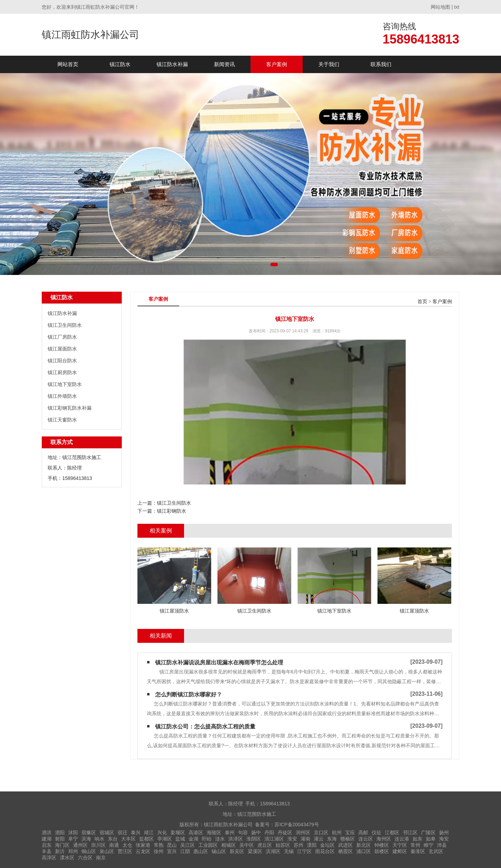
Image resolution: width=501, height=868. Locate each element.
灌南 (305, 839)
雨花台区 (325, 851)
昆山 (172, 845)
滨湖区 (273, 851)
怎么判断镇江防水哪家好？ (189, 695)
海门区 (62, 845)
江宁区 (304, 851)
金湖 (193, 839)
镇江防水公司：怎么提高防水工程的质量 (205, 727)
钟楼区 (382, 845)
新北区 (364, 845)
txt (457, 7)
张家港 (143, 845)
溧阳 (312, 845)
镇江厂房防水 (62, 337)
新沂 (60, 851)
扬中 (256, 833)
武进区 (345, 845)
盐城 (180, 839)
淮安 (292, 839)
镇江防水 (120, 64)
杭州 (337, 833)
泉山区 (107, 851)
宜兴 (172, 851)
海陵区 (214, 833)
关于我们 (329, 64)
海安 (444, 839)
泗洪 (47, 833)
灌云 (319, 839)
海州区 (384, 839)
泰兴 (136, 833)
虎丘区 (265, 845)
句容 (243, 833)
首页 (422, 302)
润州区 (303, 833)
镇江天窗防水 (62, 420)
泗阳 (60, 833)
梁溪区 (255, 851)
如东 (417, 839)
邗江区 (410, 833)
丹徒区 (285, 833)
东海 (332, 839)
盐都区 (146, 839)
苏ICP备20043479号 (297, 824)
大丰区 (128, 839)
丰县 (47, 851)
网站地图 (440, 7)
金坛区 (327, 845)
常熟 (159, 845)
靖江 (149, 833)
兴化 (162, 833)
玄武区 (436, 851)
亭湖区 (165, 839)
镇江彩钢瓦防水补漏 (70, 408)
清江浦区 (274, 839)
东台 (113, 839)
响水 (100, 839)
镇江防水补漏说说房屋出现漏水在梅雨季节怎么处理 (219, 662)
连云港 (402, 839)
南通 (114, 845)
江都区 (392, 833)
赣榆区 (348, 839)
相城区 (229, 845)
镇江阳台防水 (62, 361)
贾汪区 (125, 851)
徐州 (159, 851)
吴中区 (247, 845)
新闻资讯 (224, 64)
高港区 (196, 833)
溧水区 (67, 858)
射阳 (60, 839)
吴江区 (188, 845)
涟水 (220, 839)
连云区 (366, 839)
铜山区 (89, 851)
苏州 (299, 845)
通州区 (80, 845)
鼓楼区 (382, 851)
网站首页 (68, 64)
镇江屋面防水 (62, 349)
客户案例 (277, 64)
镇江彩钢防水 (172, 511)
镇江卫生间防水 (65, 325)
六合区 (85, 858)
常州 (415, 845)
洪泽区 (236, 839)
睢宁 (429, 845)
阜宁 (73, 839)
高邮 (363, 833)
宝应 (350, 833)
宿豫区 (89, 833)
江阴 (185, 851)
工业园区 (208, 845)
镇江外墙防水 (62, 396)
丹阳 (269, 833)
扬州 (444, 833)
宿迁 (122, 833)
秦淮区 (418, 851)
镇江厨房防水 (62, 372)
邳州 (73, 851)
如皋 (431, 839)
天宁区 (400, 845)
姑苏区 (283, 845)
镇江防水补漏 (172, 64)
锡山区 (219, 851)
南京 (101, 858)
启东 (47, 845)
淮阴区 (254, 839)
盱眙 (207, 839)
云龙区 (143, 851)
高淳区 (49, 858)
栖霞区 (345, 851)
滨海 (86, 839)
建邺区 (400, 851)
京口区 (321, 833)
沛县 (442, 845)
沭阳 (73, 833)
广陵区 (428, 833)
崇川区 (98, 845)
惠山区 (201, 851)
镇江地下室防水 (65, 384)
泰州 (230, 833)
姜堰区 (178, 833)
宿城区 (107, 833)
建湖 (47, 839)
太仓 (127, 845)
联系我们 (381, 64)
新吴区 (237, 851)
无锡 (289, 851)
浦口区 (364, 851)
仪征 (376, 833)
